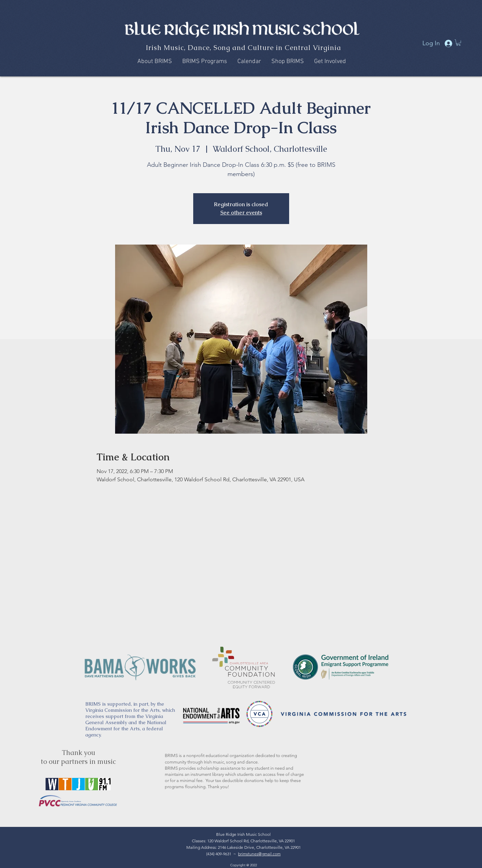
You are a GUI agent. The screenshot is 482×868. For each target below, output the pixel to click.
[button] (458, 42)
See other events (241, 213)
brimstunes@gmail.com (259, 854)
